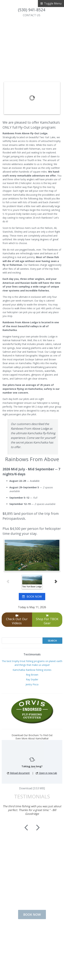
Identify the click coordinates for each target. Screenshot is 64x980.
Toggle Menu (51, 3)
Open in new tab (46, 773)
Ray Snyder (32, 679)
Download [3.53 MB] (32, 788)
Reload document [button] (18, 773)
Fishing (30, 930)
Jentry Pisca (32, 684)
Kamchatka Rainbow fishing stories (32, 670)
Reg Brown (32, 675)
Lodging (30, 936)
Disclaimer (30, 958)
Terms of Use (30, 947)
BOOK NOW (34, 597)
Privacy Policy (30, 952)
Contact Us (30, 941)
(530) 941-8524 (32, 10)
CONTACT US (32, 15)
